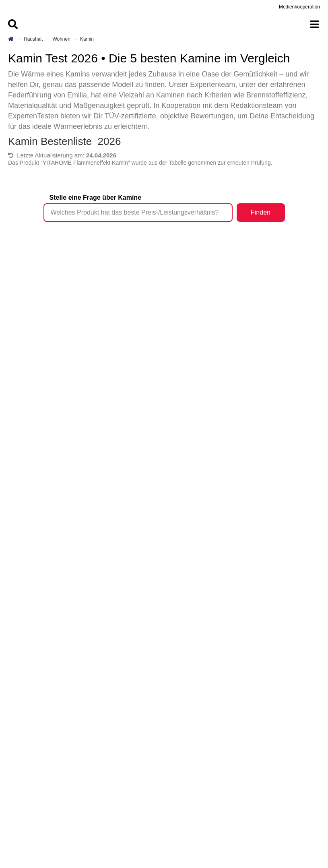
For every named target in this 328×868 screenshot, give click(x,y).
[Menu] (164, 24)
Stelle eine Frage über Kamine (96, 197)
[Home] (11, 39)
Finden (261, 212)
